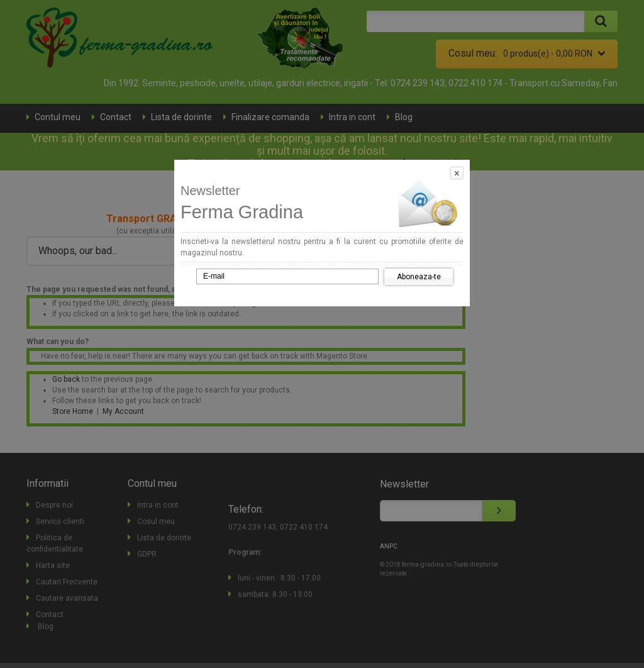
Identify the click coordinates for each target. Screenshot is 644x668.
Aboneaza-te (419, 277)
